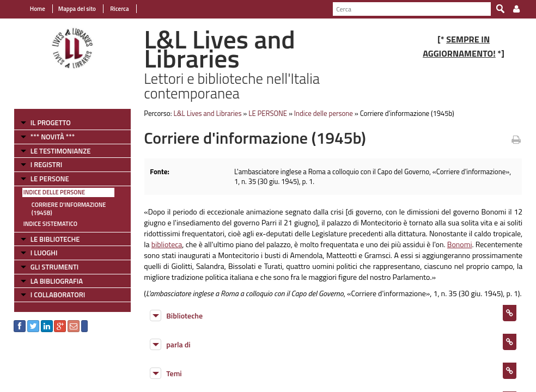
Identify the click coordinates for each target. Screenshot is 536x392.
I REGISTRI (46, 164)
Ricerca (119, 9)
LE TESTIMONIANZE (60, 151)
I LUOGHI (44, 253)
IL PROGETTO (51, 122)
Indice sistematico (50, 224)
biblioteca (167, 244)
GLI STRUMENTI (54, 267)
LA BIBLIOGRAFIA (57, 281)
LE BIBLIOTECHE (55, 239)
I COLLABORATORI (58, 295)
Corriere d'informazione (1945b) (69, 209)
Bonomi (460, 244)
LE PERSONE (50, 179)
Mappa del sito (77, 9)
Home (38, 9)
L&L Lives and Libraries (207, 113)
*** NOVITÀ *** (53, 137)
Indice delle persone (54, 192)
